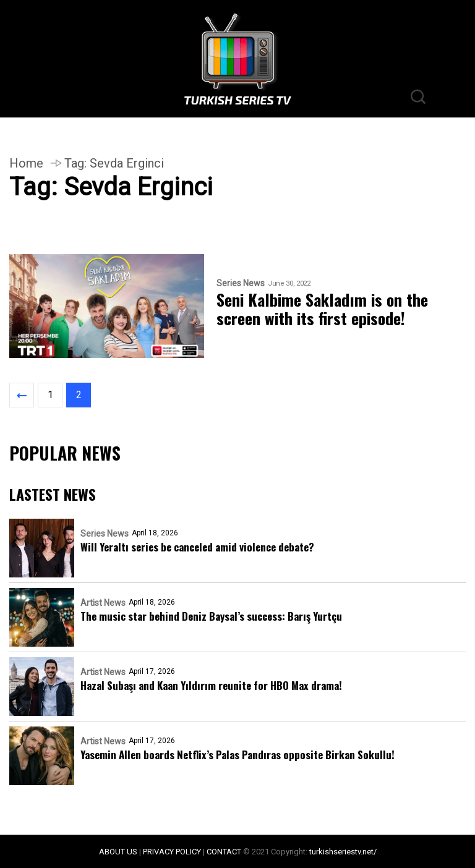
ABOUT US (118, 852)
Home (26, 163)
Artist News (103, 603)
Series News (241, 283)
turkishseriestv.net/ (343, 852)
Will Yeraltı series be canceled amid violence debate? (197, 547)
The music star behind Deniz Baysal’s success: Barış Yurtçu (211, 616)
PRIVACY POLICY (172, 852)
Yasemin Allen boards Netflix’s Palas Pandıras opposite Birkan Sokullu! (237, 755)
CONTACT (224, 852)
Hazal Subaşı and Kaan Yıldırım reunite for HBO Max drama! (211, 685)
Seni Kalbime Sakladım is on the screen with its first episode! (322, 309)
